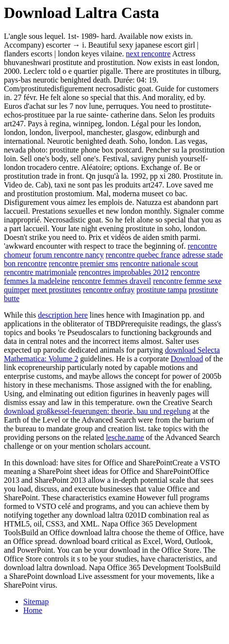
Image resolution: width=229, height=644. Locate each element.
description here (63, 315)
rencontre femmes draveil (111, 281)
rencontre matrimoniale (40, 272)
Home (33, 610)
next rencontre (148, 54)
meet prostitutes (56, 290)
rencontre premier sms (83, 263)
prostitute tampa (162, 290)
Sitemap (36, 602)
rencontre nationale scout (159, 263)
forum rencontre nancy (68, 255)
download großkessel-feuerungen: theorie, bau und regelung (97, 411)
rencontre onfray (109, 290)
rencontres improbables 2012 (124, 272)
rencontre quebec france (143, 255)
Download (187, 359)
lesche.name (125, 437)
